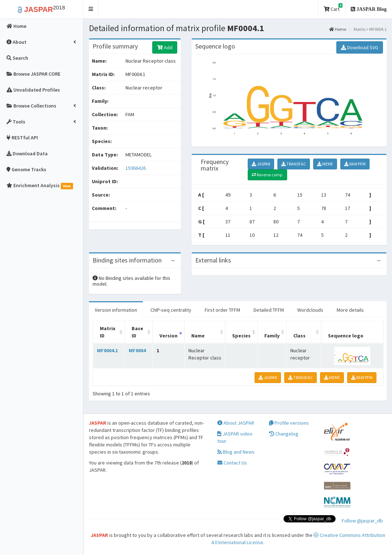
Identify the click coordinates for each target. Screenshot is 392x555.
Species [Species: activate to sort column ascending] (241, 336)
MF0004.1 (107, 350)
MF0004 (137, 350)
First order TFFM (222, 310)
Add (165, 47)
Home (338, 29)
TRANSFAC (294, 164)
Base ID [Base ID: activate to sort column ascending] (137, 332)
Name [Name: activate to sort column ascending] (198, 336)
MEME (325, 164)
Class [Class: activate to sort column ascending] (299, 336)
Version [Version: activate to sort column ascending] (169, 336)
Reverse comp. (267, 175)
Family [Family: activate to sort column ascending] (272, 336)
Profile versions (289, 423)
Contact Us (232, 463)
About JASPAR (236, 423)
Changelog (284, 434)
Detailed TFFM (269, 310)
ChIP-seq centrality (171, 310)
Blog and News (236, 452)
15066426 (136, 168)
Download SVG (360, 47)
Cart (333, 8)
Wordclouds (310, 310)
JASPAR (261, 164)
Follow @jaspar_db (362, 521)
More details (350, 310)
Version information (116, 310)
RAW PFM (355, 164)
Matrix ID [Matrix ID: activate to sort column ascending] (108, 332)
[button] (91, 9)
